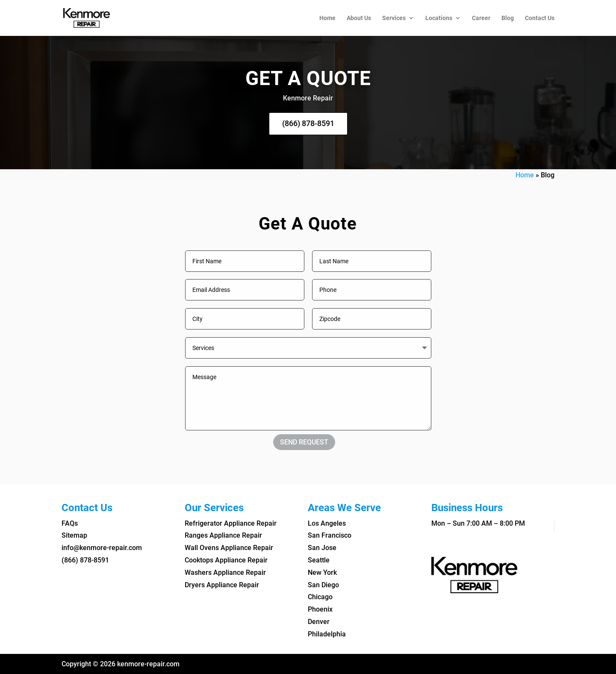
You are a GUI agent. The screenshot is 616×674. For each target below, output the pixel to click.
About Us (359, 18)
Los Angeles (327, 523)
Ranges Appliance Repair (223, 535)
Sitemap (74, 535)
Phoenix (320, 609)
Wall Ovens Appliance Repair (229, 548)
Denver (319, 622)
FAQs (70, 523)
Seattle (319, 560)
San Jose (322, 548)
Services (394, 18)
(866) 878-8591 (308, 123)
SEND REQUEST (304, 442)
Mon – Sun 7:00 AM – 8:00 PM (478, 523)
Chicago (320, 597)
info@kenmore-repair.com (102, 548)
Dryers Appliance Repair (222, 585)
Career (481, 18)
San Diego (323, 585)
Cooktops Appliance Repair (226, 560)
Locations (439, 18)
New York (322, 572)
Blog (508, 18)
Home (327, 18)
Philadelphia (327, 634)
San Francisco (330, 535)
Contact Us (540, 18)
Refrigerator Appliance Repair (231, 523)
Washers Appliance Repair (225, 572)
